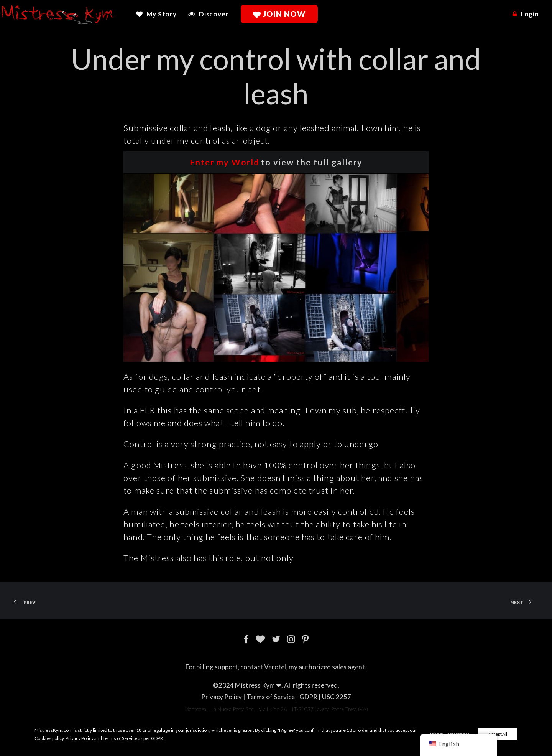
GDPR (308, 697)
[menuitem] (159, 14)
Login (530, 14)
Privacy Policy (222, 697)
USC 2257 (337, 697)
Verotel (275, 667)
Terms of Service (271, 697)
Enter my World (224, 162)
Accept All (498, 734)
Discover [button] (214, 14)
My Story (162, 14)
